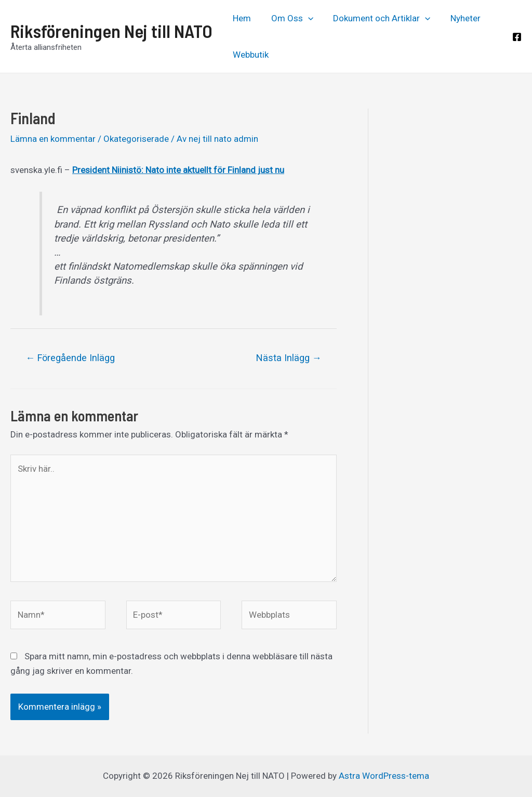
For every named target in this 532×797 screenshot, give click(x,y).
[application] (304, 18)
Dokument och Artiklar (376, 18)
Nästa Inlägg (289, 358)
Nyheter (457, 18)
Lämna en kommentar (53, 139)
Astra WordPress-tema (384, 776)
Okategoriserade (136, 139)
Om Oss (289, 18)
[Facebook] (517, 37)
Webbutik (250, 55)
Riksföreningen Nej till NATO (111, 31)
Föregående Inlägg (70, 358)
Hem (241, 18)
